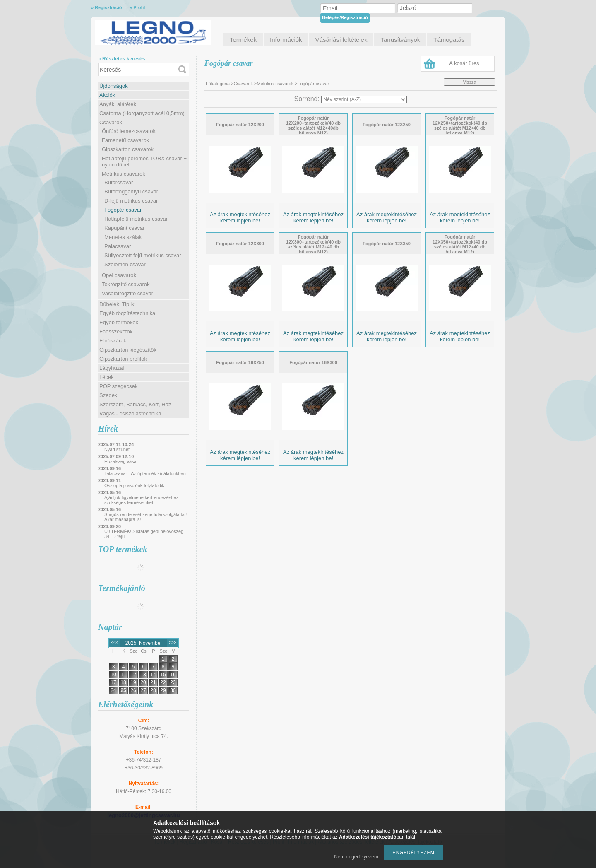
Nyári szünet (117, 449)
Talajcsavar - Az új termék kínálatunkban (145, 473)
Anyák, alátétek (118, 104)
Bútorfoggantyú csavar (131, 192)
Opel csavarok (119, 275)
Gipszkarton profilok (123, 359)
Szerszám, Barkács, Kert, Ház (135, 404)
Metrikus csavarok (124, 174)
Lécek (107, 377)
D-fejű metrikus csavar (131, 201)
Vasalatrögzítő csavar (127, 293)
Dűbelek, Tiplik (117, 304)
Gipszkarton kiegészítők (128, 350)
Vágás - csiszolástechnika (130, 414)
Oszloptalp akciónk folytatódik (134, 485)
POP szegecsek (118, 386)
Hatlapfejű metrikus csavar (136, 219)
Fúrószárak (113, 341)
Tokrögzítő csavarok (126, 284)
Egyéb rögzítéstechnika (127, 313)
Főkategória (218, 84)
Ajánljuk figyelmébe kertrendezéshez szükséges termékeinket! (141, 500)
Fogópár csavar (123, 210)
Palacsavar (118, 246)
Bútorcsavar (119, 182)
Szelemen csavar (125, 264)
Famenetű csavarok (125, 140)
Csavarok (111, 122)
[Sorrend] (364, 99)
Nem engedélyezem (356, 857)
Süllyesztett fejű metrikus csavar (143, 255)
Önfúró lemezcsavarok (129, 131)
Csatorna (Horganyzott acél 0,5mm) (142, 113)
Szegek (108, 395)
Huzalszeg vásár (121, 461)
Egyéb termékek (119, 322)
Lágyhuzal (112, 368)
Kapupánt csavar (125, 228)
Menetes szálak (123, 237)
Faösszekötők (116, 332)
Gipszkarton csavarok (128, 149)
